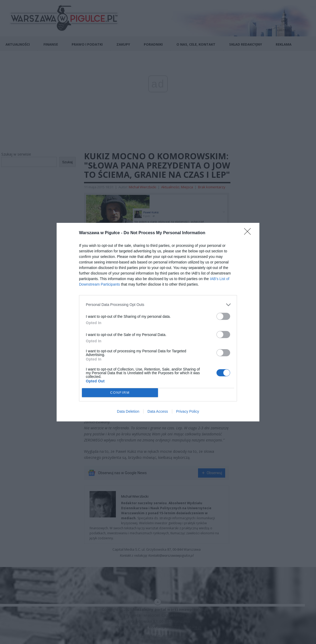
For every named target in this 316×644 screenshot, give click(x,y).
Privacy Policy (188, 411)
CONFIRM (120, 393)
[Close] (249, 233)
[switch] (223, 316)
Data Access (158, 411)
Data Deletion (128, 411)
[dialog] (158, 322)
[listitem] (158, 305)
